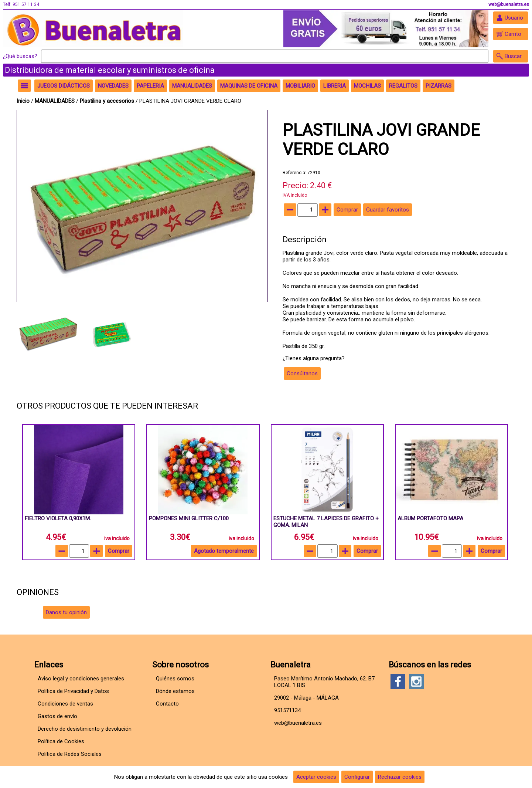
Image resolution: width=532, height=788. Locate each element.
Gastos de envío (57, 716)
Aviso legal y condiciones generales (81, 679)
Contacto (167, 704)
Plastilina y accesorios (108, 101)
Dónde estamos (175, 691)
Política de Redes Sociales (70, 754)
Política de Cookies (61, 741)
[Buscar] (265, 56)
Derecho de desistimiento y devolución (85, 729)
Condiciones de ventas (65, 704)
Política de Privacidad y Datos (73, 691)
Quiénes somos (175, 679)
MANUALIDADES (55, 101)
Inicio (23, 101)
